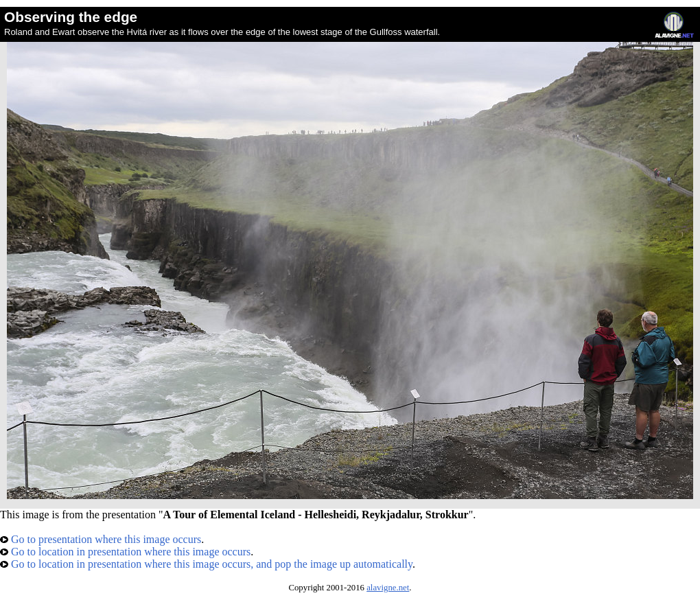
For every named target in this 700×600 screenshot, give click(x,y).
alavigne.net (388, 588)
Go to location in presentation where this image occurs (125, 552)
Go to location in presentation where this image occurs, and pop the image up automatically (206, 564)
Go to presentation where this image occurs (101, 539)
